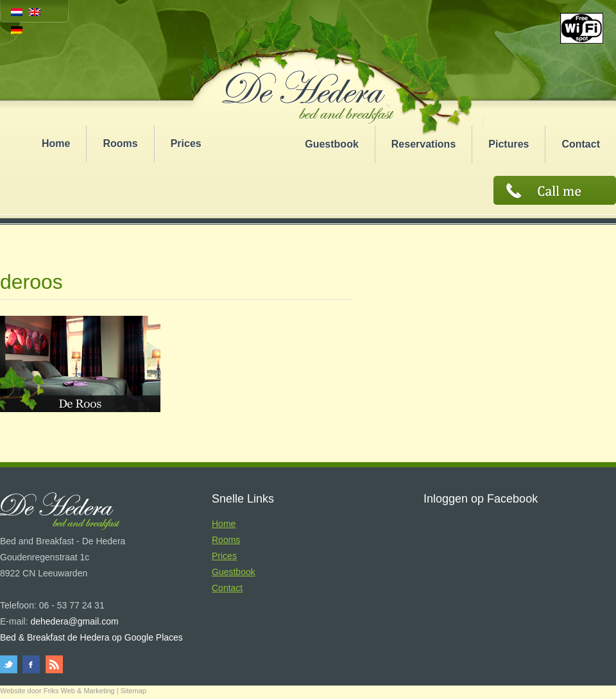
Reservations (424, 144)
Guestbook (332, 144)
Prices (186, 143)
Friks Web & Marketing (79, 691)
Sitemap (133, 691)
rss (53, 664)
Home (56, 143)
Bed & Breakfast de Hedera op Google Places (91, 637)
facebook (32, 664)
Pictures (509, 144)
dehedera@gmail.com (74, 621)
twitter (11, 664)
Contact (581, 144)
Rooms (120, 143)
